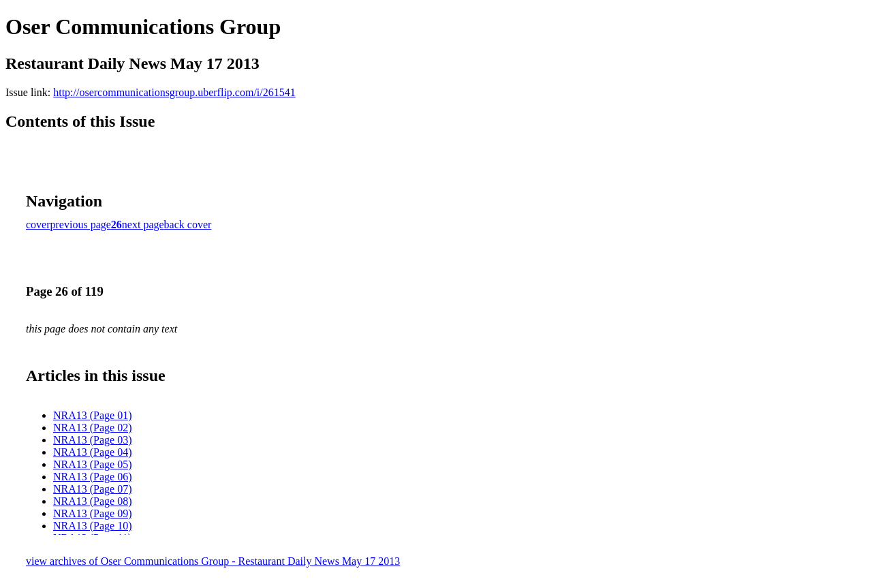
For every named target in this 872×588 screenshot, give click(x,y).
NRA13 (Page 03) (93, 440)
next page (143, 225)
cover (38, 225)
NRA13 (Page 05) (93, 464)
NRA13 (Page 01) (93, 415)
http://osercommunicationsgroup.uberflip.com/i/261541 (174, 92)
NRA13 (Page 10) (93, 526)
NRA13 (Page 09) (93, 513)
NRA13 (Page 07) (93, 489)
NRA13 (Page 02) (93, 428)
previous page (81, 225)
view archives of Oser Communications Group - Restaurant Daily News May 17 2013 (213, 561)
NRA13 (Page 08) (93, 501)
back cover (188, 225)
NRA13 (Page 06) (93, 477)
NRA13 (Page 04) (93, 452)
